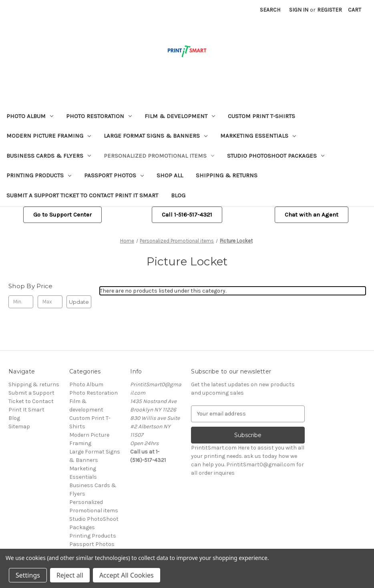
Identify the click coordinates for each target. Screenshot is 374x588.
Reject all (70, 575)
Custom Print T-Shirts (261, 116)
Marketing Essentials (258, 136)
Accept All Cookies (127, 575)
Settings (28, 575)
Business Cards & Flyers (49, 156)
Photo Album (30, 116)
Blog (178, 195)
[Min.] (21, 302)
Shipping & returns (227, 175)
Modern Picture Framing (49, 136)
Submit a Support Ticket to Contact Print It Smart (82, 195)
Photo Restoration (99, 116)
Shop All (170, 175)
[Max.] (50, 302)
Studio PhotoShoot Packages (276, 156)
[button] (62, 215)
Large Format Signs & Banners (156, 136)
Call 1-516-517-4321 (187, 215)
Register (330, 10)
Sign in (299, 10)
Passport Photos (114, 175)
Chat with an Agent (312, 215)
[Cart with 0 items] (355, 10)
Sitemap (19, 426)
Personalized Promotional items (159, 156)
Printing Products (39, 175)
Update (79, 302)
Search (270, 10)
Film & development (180, 116)
